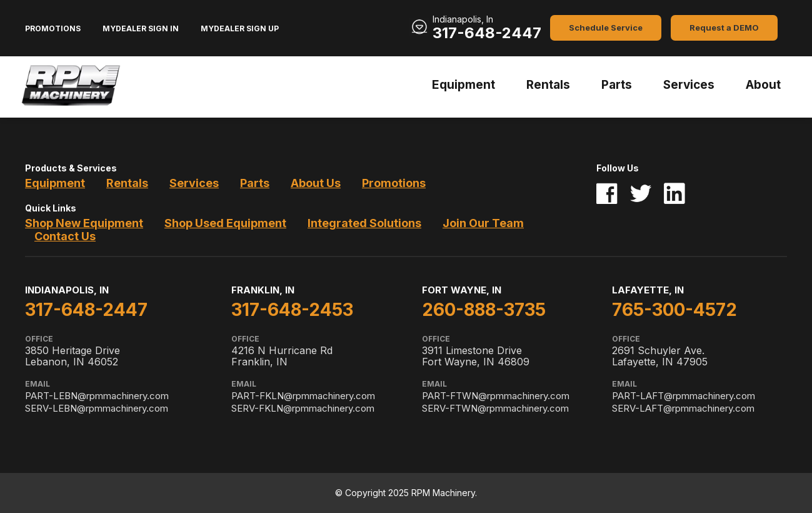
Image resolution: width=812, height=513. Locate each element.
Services (689, 85)
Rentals (548, 85)
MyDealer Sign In (141, 28)
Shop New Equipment (84, 223)
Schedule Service (606, 28)
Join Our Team (483, 223)
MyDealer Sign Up (240, 28)
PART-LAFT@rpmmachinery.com (684, 396)
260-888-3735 (484, 310)
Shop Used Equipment (225, 223)
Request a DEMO (724, 28)
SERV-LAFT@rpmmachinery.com (683, 408)
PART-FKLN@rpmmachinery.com (303, 396)
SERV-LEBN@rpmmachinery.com (97, 408)
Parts (617, 85)
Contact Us (65, 236)
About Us (316, 183)
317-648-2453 (292, 310)
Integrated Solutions (364, 223)
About (763, 85)
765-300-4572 (674, 310)
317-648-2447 (487, 33)
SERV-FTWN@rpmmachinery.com (495, 408)
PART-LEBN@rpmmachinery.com (97, 396)
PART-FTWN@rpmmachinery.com (496, 396)
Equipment (464, 85)
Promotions (53, 28)
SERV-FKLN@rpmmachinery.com (303, 408)
